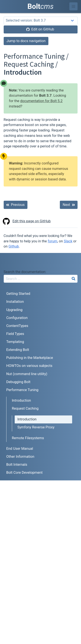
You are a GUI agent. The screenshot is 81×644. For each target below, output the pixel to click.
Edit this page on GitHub (27, 221)
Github (14, 246)
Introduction (21, 400)
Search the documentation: (25, 272)
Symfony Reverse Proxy (36, 427)
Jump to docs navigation (26, 41)
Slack (68, 241)
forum (52, 241)
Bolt (40, 6)
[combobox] (41, 279)
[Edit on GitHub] (41, 29)
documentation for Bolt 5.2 (41, 101)
